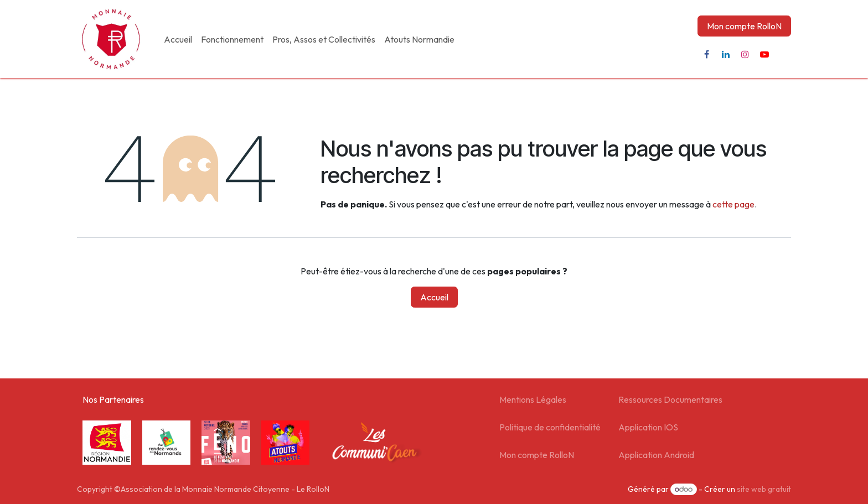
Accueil (434, 297)
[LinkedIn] (726, 54)
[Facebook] (706, 54)
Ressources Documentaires (670, 399)
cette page (733, 204)
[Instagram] (745, 54)
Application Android (656, 455)
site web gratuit (764, 489)
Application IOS (648, 427)
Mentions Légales (533, 399)
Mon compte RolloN (744, 26)
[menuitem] (178, 39)
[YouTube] (764, 54)
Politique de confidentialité (550, 427)
